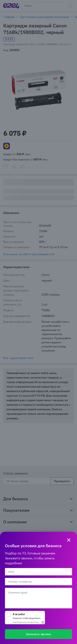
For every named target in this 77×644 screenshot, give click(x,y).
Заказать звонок (38, 634)
